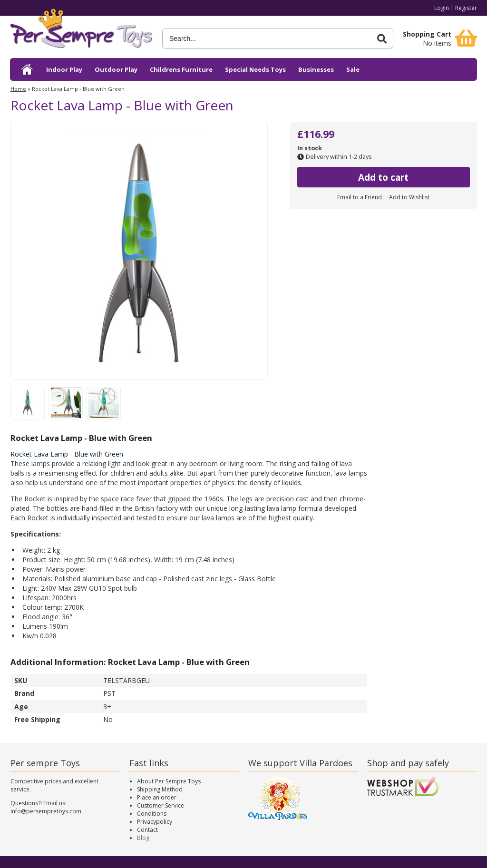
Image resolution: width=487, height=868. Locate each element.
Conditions (152, 814)
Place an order (157, 797)
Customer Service (161, 805)
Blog (143, 838)
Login (442, 8)
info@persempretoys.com (46, 811)
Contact (147, 830)
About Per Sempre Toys (169, 781)
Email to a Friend (360, 197)
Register (466, 8)
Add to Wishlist (409, 197)
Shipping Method (160, 789)
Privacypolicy (155, 822)
